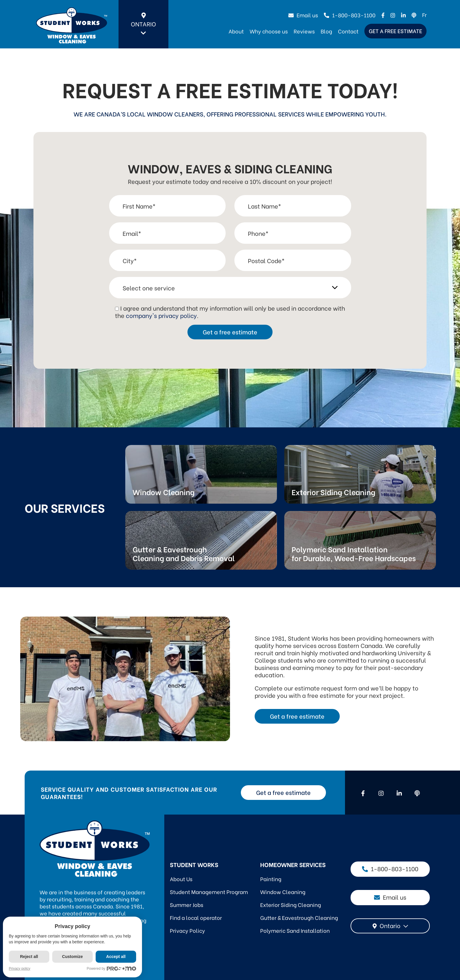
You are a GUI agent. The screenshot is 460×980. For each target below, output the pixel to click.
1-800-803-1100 (350, 15)
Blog (326, 31)
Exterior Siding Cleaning (291, 904)
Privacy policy (20, 969)
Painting (271, 879)
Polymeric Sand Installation (295, 930)
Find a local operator (196, 917)
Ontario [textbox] (390, 925)
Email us (303, 15)
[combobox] (390, 926)
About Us (181, 879)
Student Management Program (209, 892)
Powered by (112, 969)
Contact (348, 31)
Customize (73, 957)
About (236, 31)
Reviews (304, 31)
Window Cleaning (283, 892)
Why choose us (269, 31)
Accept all (116, 957)
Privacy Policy (187, 930)
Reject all (29, 957)
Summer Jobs (187, 904)
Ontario (143, 24)
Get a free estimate (395, 31)
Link (201, 474)
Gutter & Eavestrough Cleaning (299, 917)
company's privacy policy (161, 315)
